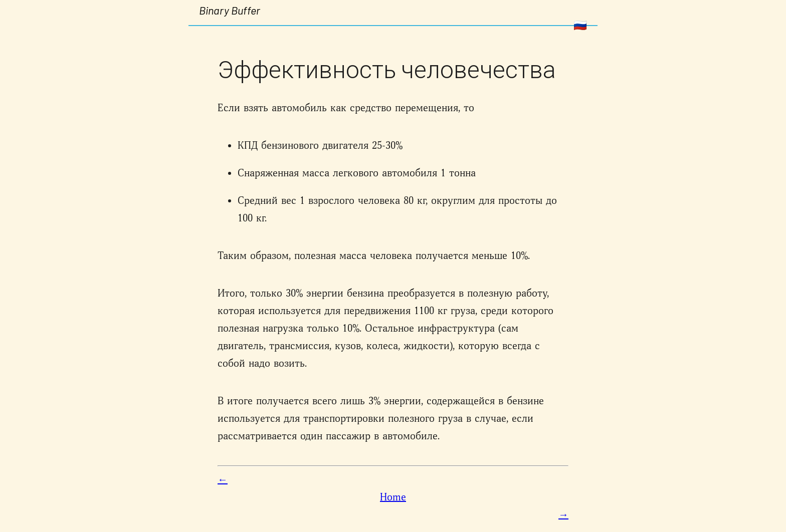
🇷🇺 (580, 25)
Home (393, 497)
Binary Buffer (230, 10)
